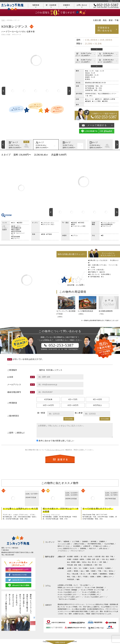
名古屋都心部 (88, 565)
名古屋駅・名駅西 (73, 557)
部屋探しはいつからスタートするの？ (70, 587)
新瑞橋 (111, 574)
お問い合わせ (82, 6)
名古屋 (69, 568)
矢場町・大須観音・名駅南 (75, 559)
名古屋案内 (77, 546)
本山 (68, 574)
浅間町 (99, 577)
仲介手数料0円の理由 (94, 544)
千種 (100, 571)
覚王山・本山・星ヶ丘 (89, 562)
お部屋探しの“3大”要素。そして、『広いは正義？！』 (75, 585)
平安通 (85, 577)
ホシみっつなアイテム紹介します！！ (70, 597)
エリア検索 (76, 541)
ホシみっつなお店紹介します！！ (68, 592)
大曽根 (92, 577)
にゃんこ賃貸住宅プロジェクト (67, 548)
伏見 (75, 568)
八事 (89, 574)
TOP (59, 541)
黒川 (79, 577)
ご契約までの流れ (79, 544)
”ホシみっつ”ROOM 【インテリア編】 (93, 590)
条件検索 (94, 541)
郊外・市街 (98, 565)
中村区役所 (71, 579)
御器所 (95, 574)
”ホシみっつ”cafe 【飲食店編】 (94, 587)
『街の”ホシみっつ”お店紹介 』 (67, 599)
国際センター (108, 577)
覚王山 (111, 571)
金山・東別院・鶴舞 (73, 562)
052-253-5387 (10, 555)
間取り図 (21, 188)
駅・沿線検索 (51, 6)
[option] (13, 91)
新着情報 (83, 548)
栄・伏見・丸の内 (86, 557)
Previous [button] (4, 91)
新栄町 (94, 571)
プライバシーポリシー (54, 450)
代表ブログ (92, 548)
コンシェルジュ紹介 (64, 544)
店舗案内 (67, 6)
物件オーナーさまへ (64, 546)
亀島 (78, 579)
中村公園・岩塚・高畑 (74, 565)
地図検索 (36, 6)
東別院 (76, 571)
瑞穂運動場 (103, 574)
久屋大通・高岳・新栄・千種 (104, 557)
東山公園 (75, 574)
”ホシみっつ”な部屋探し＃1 (90, 594)
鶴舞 (87, 571)
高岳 (74, 577)
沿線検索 (85, 541)
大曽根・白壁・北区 (93, 559)
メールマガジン (63, 551)
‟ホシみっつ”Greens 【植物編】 (68, 590)
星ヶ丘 (83, 574)
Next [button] (69, 91)
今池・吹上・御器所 (108, 559)
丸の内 (92, 568)
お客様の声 (87, 546)
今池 (105, 571)
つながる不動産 (109, 544)
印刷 (116, 155)
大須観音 (108, 568)
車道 (68, 577)
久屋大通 (100, 568)
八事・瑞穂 (102, 562)
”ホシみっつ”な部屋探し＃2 (90, 592)
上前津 (69, 571)
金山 (82, 571)
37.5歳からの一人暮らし (101, 546)
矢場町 (85, 568)
